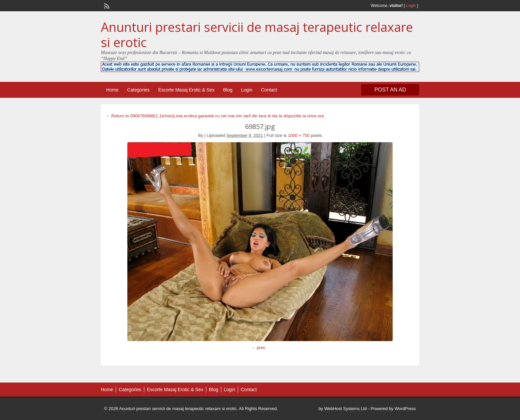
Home (112, 90)
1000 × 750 (299, 135)
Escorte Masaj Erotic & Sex (186, 90)
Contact (269, 90)
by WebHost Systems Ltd (343, 409)
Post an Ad (390, 90)
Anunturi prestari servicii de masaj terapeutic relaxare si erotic (257, 34)
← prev (258, 348)
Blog (228, 90)
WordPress (405, 409)
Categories (138, 90)
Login (411, 6)
